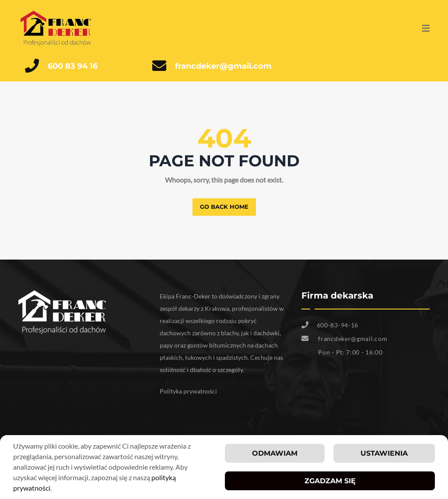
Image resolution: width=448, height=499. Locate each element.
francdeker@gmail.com (223, 66)
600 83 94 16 (73, 66)
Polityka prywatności (188, 391)
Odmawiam (275, 454)
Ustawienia (384, 454)
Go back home (224, 207)
